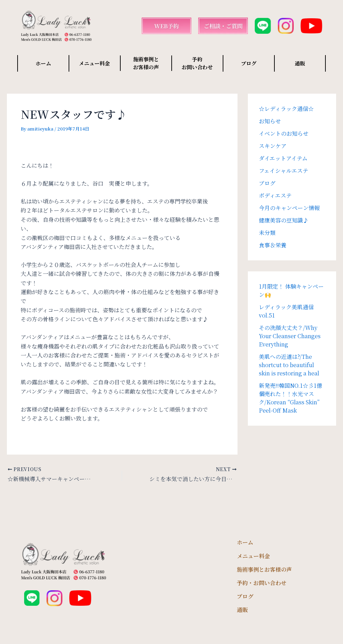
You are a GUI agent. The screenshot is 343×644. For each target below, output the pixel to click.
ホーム (43, 63)
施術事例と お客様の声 (146, 63)
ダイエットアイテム (283, 158)
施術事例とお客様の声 (264, 569)
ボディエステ (275, 195)
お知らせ (270, 121)
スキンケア (273, 146)
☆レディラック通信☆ (286, 109)
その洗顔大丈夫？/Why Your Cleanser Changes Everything (290, 336)
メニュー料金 (94, 63)
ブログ (249, 63)
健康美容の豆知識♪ (284, 220)
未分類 (267, 233)
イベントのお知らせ (284, 133)
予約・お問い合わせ (262, 583)
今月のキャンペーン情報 (289, 208)
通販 (300, 63)
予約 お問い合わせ (197, 63)
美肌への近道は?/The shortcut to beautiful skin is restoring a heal (289, 365)
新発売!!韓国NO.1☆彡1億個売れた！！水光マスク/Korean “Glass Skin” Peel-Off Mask (290, 398)
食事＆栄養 (273, 245)
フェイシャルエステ (284, 171)
